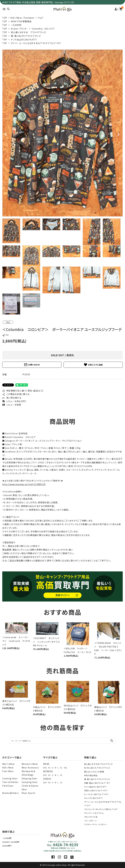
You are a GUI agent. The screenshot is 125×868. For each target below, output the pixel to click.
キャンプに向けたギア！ (94, 798)
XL (61, 768)
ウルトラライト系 (91, 817)
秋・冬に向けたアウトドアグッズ (97, 768)
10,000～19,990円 (11, 842)
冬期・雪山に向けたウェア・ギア (97, 783)
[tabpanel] (62, 133)
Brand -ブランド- (19, 29)
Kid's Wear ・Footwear (22, 18)
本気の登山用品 (91, 775)
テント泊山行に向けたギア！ (24, 39)
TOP (5, 18)
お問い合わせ (32, 365)
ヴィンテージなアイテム (94, 813)
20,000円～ (7, 846)
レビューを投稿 (12, 405)
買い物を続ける (12, 398)
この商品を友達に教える (16, 394)
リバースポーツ (90, 821)
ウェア (41, 18)
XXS (45, 768)
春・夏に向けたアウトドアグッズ (26, 36)
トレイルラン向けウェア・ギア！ (97, 794)
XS (49, 768)
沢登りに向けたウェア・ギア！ (96, 790)
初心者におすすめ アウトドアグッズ (28, 32)
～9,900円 (7, 838)
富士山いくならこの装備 (94, 772)
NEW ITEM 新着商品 (21, 21)
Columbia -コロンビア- (44, 29)
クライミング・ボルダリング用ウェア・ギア (101, 809)
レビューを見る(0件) (14, 401)
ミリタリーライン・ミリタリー (96, 824)
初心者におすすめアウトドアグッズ (98, 764)
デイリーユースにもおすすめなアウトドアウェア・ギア (36, 43)
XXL (66, 768)
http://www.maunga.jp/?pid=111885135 (24, 484)
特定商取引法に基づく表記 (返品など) (23, 391)
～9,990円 (16, 25)
